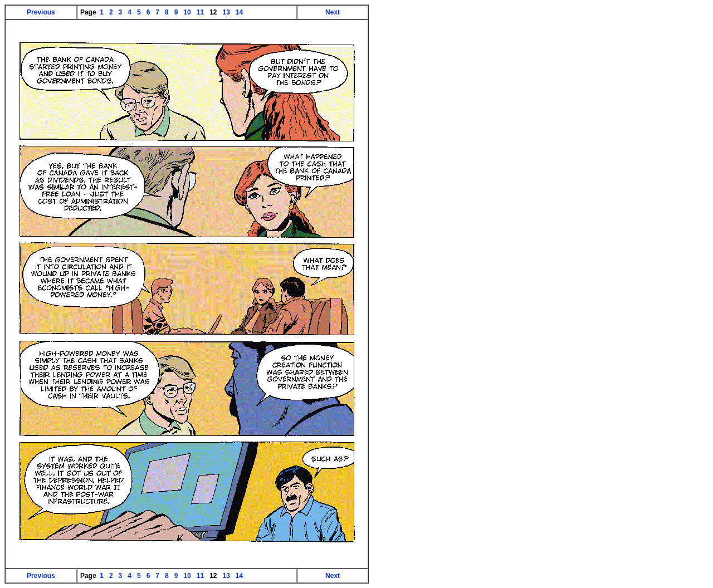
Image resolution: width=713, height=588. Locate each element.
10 (187, 12)
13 (226, 12)
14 (240, 12)
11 (200, 12)
